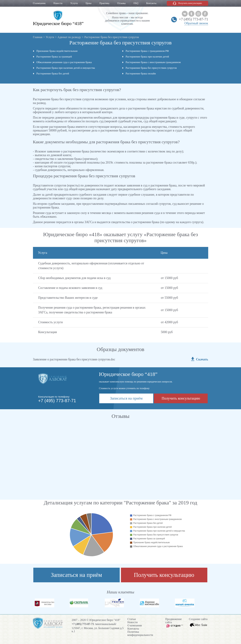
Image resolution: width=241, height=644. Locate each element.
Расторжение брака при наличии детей (147, 57)
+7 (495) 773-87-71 (194, 19)
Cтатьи (132, 619)
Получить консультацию (190, 3)
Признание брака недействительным (57, 51)
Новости (58, 3)
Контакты (151, 3)
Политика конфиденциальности (140, 633)
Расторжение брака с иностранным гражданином (153, 62)
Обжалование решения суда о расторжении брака (64, 62)
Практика (104, 3)
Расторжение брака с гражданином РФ (147, 51)
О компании (39, 3)
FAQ (136, 3)
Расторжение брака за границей (54, 57)
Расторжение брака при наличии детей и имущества (66, 68)
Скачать (202, 359)
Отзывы (121, 3)
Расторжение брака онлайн (141, 73)
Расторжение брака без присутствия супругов (151, 68)
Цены (88, 3)
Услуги (74, 3)
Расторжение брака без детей (53, 73)
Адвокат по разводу (69, 37)
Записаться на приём (126, 398)
